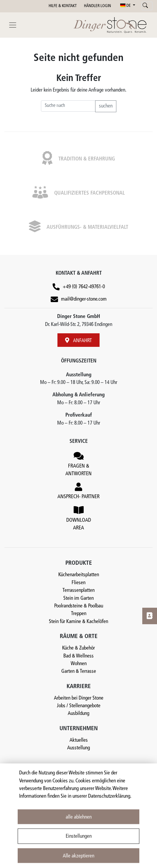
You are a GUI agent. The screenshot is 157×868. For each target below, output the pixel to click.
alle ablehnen (79, 825)
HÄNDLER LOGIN (97, 6)
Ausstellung (78, 748)
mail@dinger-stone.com (84, 299)
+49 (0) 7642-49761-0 (84, 287)
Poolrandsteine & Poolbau (79, 606)
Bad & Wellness (78, 656)
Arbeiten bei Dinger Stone (79, 698)
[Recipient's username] (68, 106)
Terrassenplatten (78, 590)
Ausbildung (78, 714)
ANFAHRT (78, 340)
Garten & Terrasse (79, 671)
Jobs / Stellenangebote (79, 706)
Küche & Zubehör (78, 648)
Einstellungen (79, 844)
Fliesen (78, 583)
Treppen (79, 614)
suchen (106, 106)
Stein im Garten (78, 598)
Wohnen (79, 664)
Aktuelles (79, 740)
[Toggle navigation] (13, 25)
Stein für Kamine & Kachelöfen (78, 622)
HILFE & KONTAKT (63, 6)
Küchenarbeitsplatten (79, 575)
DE (126, 6)
